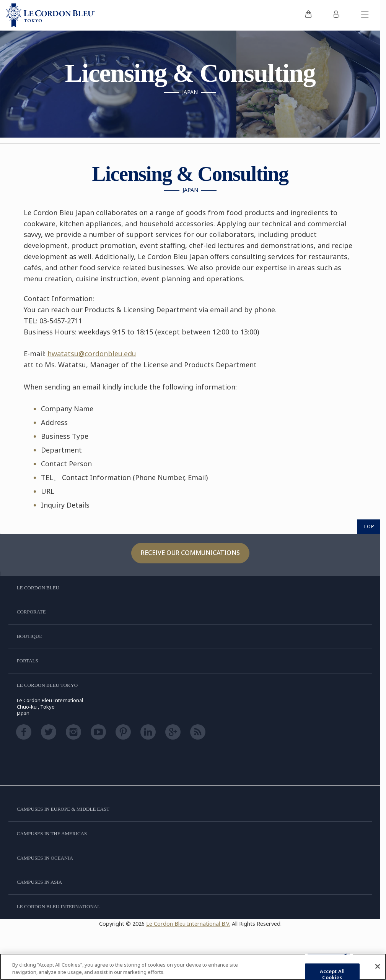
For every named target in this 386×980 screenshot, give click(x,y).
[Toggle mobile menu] (365, 15)
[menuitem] (308, 15)
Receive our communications (190, 553)
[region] (193, 967)
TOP (369, 526)
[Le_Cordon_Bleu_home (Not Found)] (50, 15)
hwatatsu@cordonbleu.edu (92, 354)
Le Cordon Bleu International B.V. (188, 924)
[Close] (378, 967)
